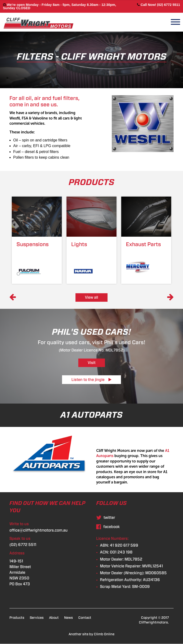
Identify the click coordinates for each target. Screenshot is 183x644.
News (69, 618)
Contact (85, 618)
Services (37, 618)
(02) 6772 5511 (23, 545)
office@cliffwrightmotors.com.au (39, 530)
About (54, 618)
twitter (106, 518)
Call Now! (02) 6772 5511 (158, 5)
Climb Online (104, 634)
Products (17, 618)
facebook (108, 527)
